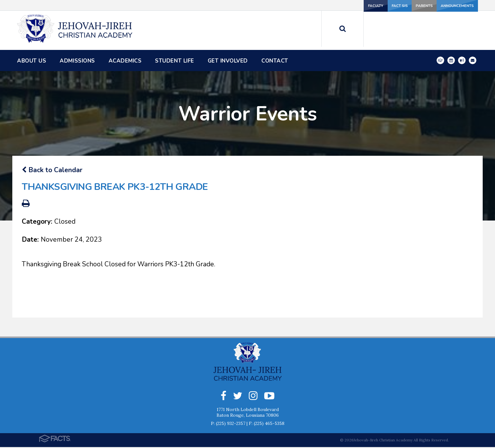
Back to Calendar (52, 170)
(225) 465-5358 (269, 424)
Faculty (323, 5)
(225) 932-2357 (231, 424)
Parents (407, 5)
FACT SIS (365, 5)
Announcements (453, 5)
